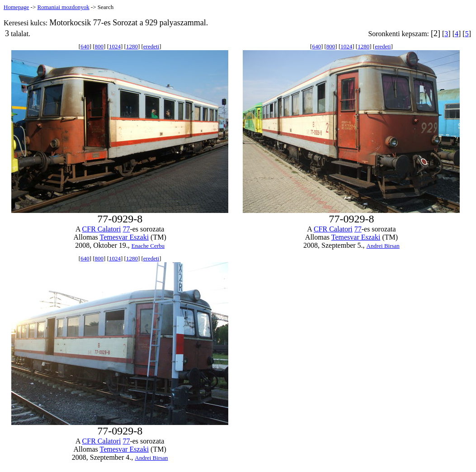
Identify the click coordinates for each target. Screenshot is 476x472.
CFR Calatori (102, 229)
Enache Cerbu (148, 246)
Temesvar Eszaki (124, 237)
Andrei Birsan (383, 246)
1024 (115, 46)
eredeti (151, 46)
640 (85, 46)
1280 (132, 46)
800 (99, 46)
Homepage (16, 7)
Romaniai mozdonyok (63, 7)
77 (126, 229)
